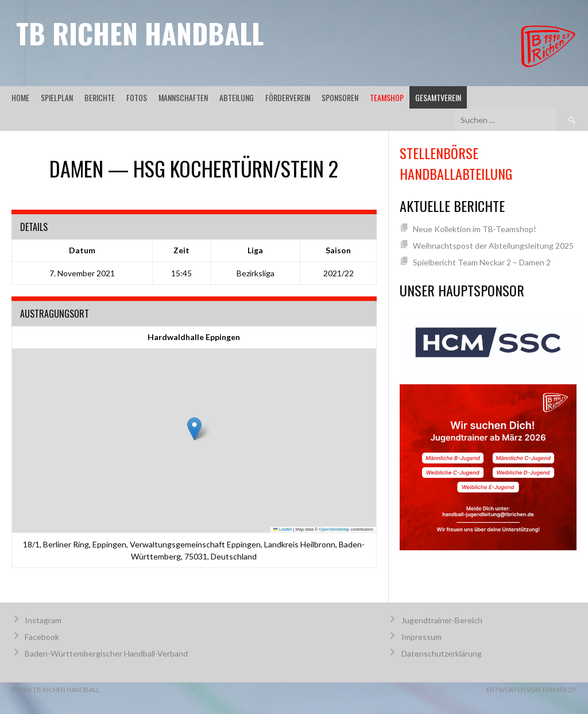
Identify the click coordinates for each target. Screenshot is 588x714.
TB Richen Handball (140, 33)
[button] (194, 429)
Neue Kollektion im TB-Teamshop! (475, 229)
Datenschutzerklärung (442, 653)
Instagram (43, 620)
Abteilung (237, 97)
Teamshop (387, 97)
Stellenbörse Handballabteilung (456, 163)
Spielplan (57, 97)
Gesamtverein (438, 97)
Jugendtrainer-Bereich (442, 620)
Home (20, 97)
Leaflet (283, 529)
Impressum (421, 637)
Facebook (42, 637)
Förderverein (288, 97)
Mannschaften (183, 97)
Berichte (100, 97)
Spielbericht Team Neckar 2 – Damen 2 (482, 262)
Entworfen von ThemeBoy (531, 690)
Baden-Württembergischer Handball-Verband (106, 653)
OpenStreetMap (334, 529)
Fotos (137, 97)
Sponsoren (340, 97)
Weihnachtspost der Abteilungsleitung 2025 (493, 246)
